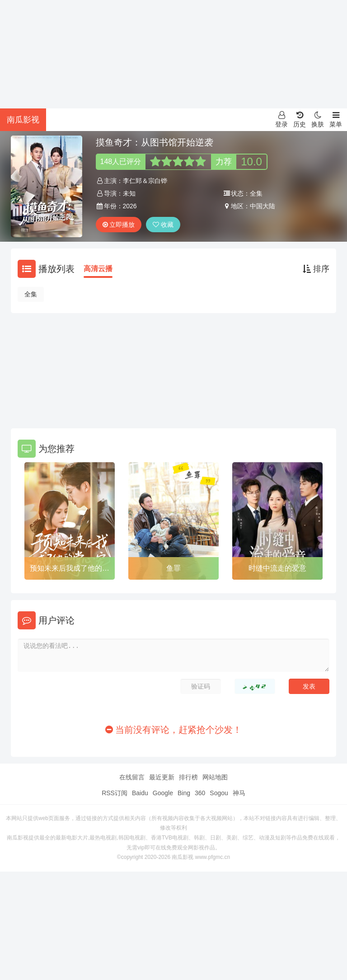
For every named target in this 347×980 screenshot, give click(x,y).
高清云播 (98, 269)
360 (200, 793)
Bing (184, 793)
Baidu (140, 793)
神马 (239, 793)
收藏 (163, 225)
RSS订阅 (115, 793)
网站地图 (215, 777)
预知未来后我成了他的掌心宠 (70, 570)
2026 (130, 206)
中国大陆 (263, 206)
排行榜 (188, 777)
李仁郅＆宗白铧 (145, 181)
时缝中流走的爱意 (277, 568)
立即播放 (119, 225)
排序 (316, 269)
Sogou (219, 793)
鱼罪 (173, 568)
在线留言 (132, 777)
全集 (31, 294)
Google (163, 793)
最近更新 (162, 777)
